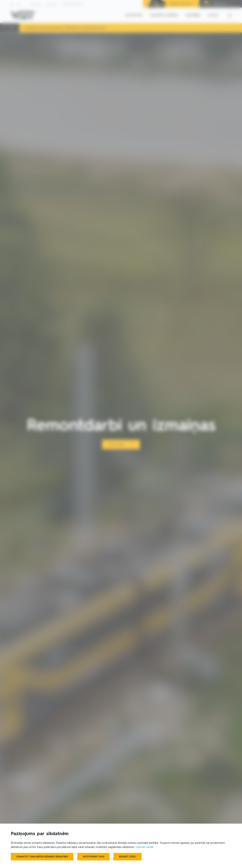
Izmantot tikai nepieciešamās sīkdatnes (42, 857)
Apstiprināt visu (93, 857)
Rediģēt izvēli (128, 857)
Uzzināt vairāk (144, 847)
